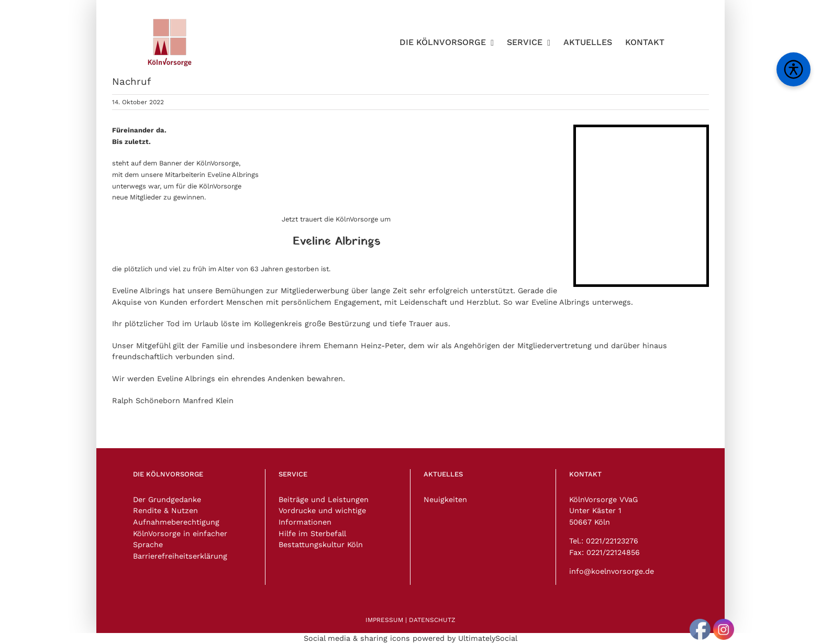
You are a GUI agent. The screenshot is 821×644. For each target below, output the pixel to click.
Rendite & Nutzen (165, 510)
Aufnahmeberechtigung (176, 522)
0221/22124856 (613, 552)
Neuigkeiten (445, 499)
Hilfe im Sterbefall (312, 534)
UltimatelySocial (488, 638)
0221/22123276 (612, 541)
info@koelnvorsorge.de (612, 571)
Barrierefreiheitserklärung (180, 556)
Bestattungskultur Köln (321, 545)
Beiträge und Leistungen (324, 499)
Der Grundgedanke (167, 499)
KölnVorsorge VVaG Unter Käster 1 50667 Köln (603, 511)
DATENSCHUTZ (432, 620)
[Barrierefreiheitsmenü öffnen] (794, 69)
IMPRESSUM (384, 620)
